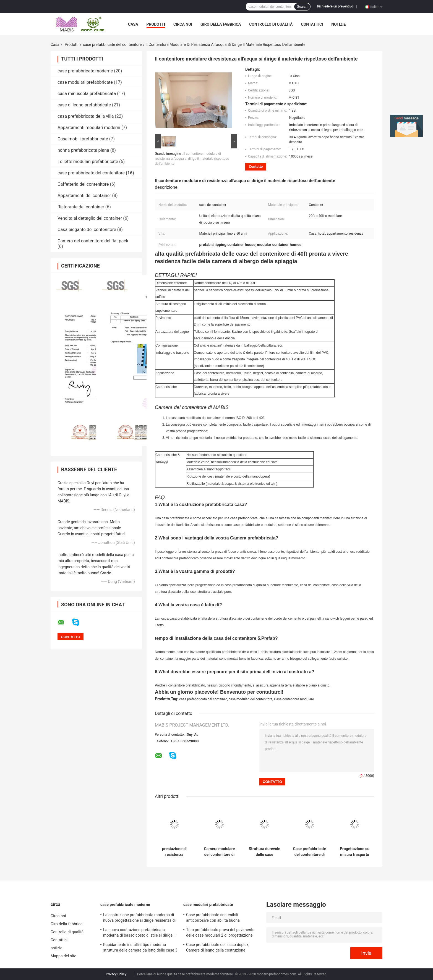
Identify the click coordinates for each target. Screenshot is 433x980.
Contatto (256, 167)
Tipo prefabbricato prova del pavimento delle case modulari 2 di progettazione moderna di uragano (220, 933)
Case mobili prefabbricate (83, 139)
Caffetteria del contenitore (83, 184)
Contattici (312, 24)
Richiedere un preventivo (335, 6)
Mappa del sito (63, 956)
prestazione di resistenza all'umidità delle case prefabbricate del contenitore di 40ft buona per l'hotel (174, 852)
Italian (376, 7)
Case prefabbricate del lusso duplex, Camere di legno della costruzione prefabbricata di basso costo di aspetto (220, 948)
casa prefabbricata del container (203, 699)
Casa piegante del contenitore (87, 230)
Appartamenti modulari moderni (89, 128)
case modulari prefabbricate (85, 82)
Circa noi (183, 24)
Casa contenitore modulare (294, 699)
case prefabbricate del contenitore (112, 44)
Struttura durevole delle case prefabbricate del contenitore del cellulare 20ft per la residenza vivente (265, 852)
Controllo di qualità (271, 24)
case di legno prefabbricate (84, 105)
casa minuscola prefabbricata (87, 94)
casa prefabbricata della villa (86, 116)
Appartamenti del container (84, 196)
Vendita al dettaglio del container (90, 218)
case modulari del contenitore (251, 699)
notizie (338, 24)
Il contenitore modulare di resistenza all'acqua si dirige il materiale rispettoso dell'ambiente (192, 159)
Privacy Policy (116, 974)
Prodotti (156, 24)
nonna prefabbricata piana (83, 150)
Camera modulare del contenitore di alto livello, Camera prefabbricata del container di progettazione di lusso (219, 852)
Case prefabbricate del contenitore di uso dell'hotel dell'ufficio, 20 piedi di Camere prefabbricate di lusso (310, 852)
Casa (133, 24)
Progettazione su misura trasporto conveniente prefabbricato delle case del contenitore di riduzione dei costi (355, 852)
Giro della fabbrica (221, 24)
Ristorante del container (81, 207)
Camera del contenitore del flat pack (93, 241)
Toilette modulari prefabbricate (88, 162)
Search (302, 7)
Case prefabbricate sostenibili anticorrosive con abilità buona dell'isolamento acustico (213, 918)
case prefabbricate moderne (85, 71)
